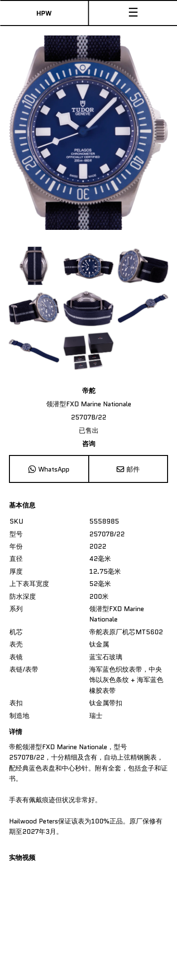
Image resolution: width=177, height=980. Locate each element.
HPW (44, 13)
